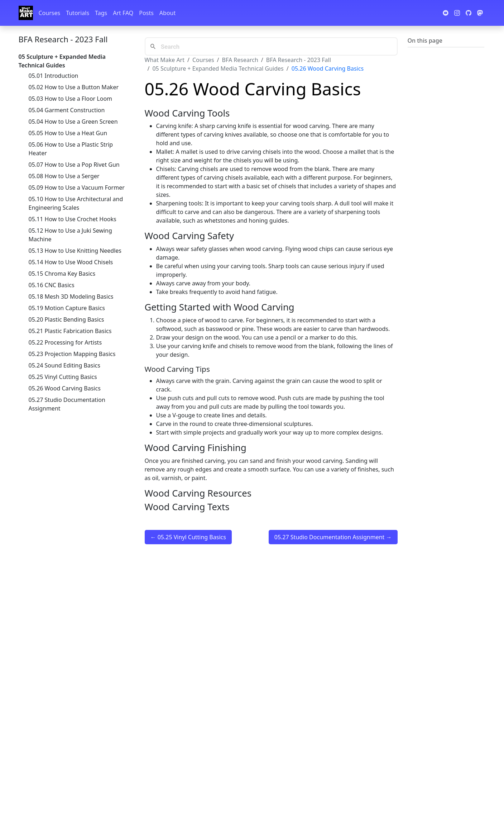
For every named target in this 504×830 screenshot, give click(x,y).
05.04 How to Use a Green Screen (73, 122)
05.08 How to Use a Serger (64, 176)
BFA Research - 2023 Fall (63, 39)
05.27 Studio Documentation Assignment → (333, 537)
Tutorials (78, 13)
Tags (101, 13)
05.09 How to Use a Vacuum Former (77, 188)
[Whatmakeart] (26, 13)
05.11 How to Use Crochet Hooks (73, 219)
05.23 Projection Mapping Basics (72, 354)
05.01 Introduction (54, 76)
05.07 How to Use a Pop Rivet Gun (74, 165)
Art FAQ (123, 13)
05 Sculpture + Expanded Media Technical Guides (218, 68)
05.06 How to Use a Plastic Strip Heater (71, 149)
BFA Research (240, 60)
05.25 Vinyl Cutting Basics (63, 377)
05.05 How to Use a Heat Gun (68, 133)
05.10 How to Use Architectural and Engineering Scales (76, 203)
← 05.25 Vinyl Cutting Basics (188, 537)
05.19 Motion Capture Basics (67, 308)
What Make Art (165, 60)
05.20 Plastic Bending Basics (66, 319)
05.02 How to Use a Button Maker (74, 87)
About (167, 13)
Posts (146, 13)
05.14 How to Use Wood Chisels (71, 262)
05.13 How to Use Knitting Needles (75, 251)
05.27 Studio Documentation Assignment (67, 404)
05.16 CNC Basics (52, 285)
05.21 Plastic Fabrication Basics (70, 331)
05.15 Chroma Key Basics (62, 274)
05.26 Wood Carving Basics (65, 388)
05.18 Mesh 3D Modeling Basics (71, 297)
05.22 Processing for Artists (65, 342)
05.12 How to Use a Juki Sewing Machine (70, 235)
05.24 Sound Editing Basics (64, 365)
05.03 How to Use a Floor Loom (71, 99)
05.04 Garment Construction (67, 110)
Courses (50, 13)
